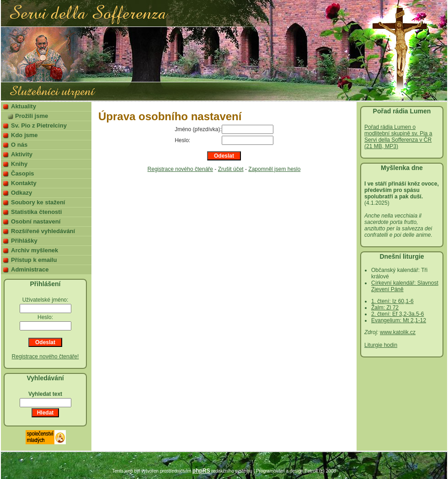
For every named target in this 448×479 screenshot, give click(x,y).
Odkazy (21, 193)
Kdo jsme (24, 135)
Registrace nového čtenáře (180, 169)
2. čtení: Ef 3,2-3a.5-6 (397, 314)
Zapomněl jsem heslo (274, 169)
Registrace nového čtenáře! (45, 357)
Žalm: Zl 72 (385, 308)
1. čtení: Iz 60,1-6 (392, 301)
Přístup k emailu (34, 260)
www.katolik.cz (398, 332)
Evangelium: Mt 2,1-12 (399, 320)
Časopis (23, 173)
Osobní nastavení (36, 221)
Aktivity (22, 154)
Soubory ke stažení (38, 202)
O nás (19, 145)
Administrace (30, 269)
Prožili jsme (32, 116)
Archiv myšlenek (35, 250)
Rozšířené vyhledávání (43, 231)
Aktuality (24, 106)
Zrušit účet (231, 169)
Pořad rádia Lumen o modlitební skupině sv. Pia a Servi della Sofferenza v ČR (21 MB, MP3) (398, 137)
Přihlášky (24, 241)
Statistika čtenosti (36, 212)
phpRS (201, 471)
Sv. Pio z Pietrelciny (39, 125)
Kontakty (24, 183)
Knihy (19, 164)
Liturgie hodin (381, 345)
